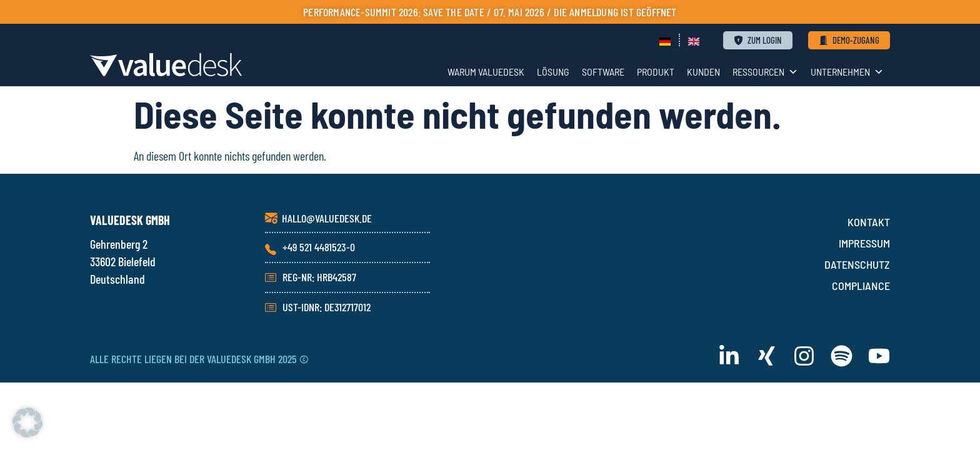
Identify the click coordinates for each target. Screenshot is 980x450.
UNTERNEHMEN (847, 72)
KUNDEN (703, 72)
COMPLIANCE (861, 286)
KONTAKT (869, 222)
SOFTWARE (603, 72)
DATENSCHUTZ (857, 264)
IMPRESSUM (864, 243)
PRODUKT (656, 72)
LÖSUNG (553, 72)
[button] (27, 422)
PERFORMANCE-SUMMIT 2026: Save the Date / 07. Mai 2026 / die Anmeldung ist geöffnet (490, 12)
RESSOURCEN (765, 72)
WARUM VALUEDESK (486, 72)
